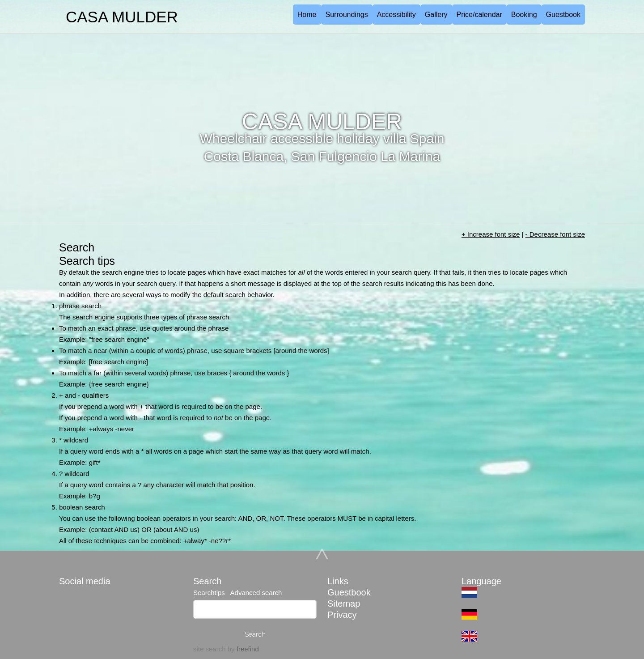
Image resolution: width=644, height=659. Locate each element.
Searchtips (210, 593)
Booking (524, 15)
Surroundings (347, 15)
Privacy (342, 615)
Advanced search (255, 593)
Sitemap (344, 604)
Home (307, 15)
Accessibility (396, 15)
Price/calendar (479, 15)
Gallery (436, 15)
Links (338, 581)
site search (210, 649)
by (242, 649)
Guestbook (563, 15)
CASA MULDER (122, 17)
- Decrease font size (555, 234)
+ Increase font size (491, 234)
